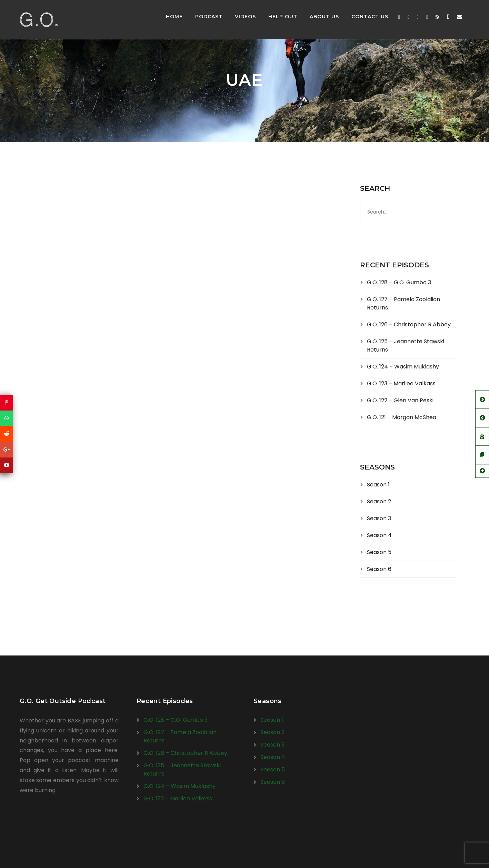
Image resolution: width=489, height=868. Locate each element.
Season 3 (379, 518)
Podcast (209, 17)
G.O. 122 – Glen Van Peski (400, 400)
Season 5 (379, 552)
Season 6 (379, 569)
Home (174, 17)
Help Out (283, 17)
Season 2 (379, 501)
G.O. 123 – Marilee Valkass (401, 383)
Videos (245, 17)
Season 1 (378, 485)
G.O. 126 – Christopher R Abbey (409, 324)
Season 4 (379, 535)
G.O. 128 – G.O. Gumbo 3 (399, 282)
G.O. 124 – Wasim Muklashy (403, 367)
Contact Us (370, 17)
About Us (324, 17)
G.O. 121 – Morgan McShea (402, 417)
